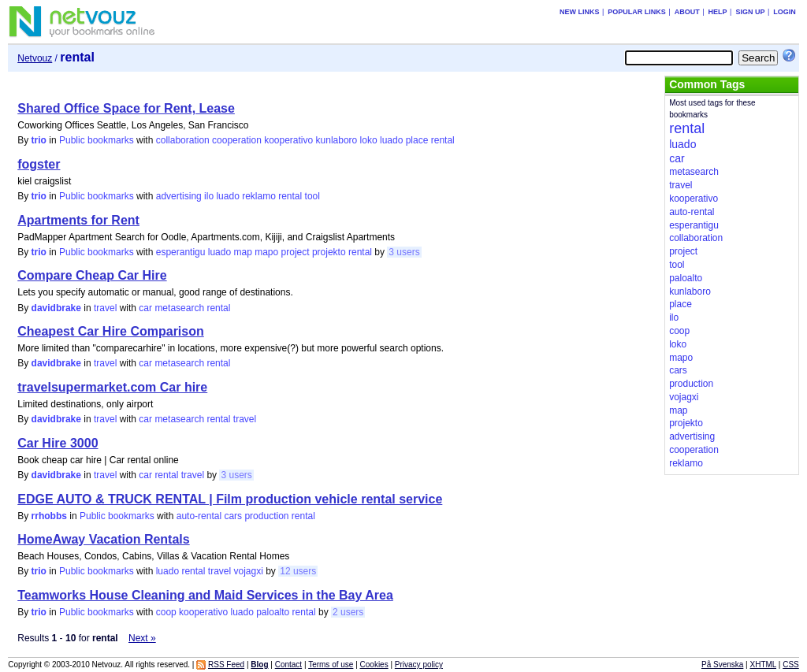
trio (39, 140)
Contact (288, 665)
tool (312, 196)
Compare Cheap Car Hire (92, 275)
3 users (404, 252)
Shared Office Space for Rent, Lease (126, 108)
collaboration (183, 140)
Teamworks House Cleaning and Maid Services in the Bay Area (205, 595)
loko (369, 140)
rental (443, 140)
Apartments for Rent (78, 220)
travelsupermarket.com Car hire (112, 387)
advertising (179, 196)
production (266, 516)
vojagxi (248, 571)
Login (785, 12)
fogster (39, 164)
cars (233, 516)
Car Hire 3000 (58, 443)
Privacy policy (419, 665)
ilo (209, 196)
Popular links (637, 12)
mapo (266, 252)
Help (718, 12)
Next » (142, 638)
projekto (329, 252)
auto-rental (199, 516)
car (145, 308)
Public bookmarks (97, 140)
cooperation (237, 140)
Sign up (750, 12)
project (296, 252)
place (417, 140)
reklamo (259, 196)
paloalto (273, 612)
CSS (791, 665)
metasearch (179, 308)
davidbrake (56, 308)
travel (105, 308)
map (242, 252)
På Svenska (722, 665)
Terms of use (331, 665)
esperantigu (181, 252)
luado (391, 140)
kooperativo (288, 140)
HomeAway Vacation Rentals (103, 539)
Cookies (374, 665)
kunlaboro (337, 140)
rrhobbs (49, 516)
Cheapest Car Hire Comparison (111, 331)
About (687, 12)
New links (580, 12)
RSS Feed (226, 665)
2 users (348, 612)
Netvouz (35, 58)
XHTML (764, 665)
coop (166, 612)
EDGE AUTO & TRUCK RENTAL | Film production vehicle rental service (230, 499)
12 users (298, 571)
